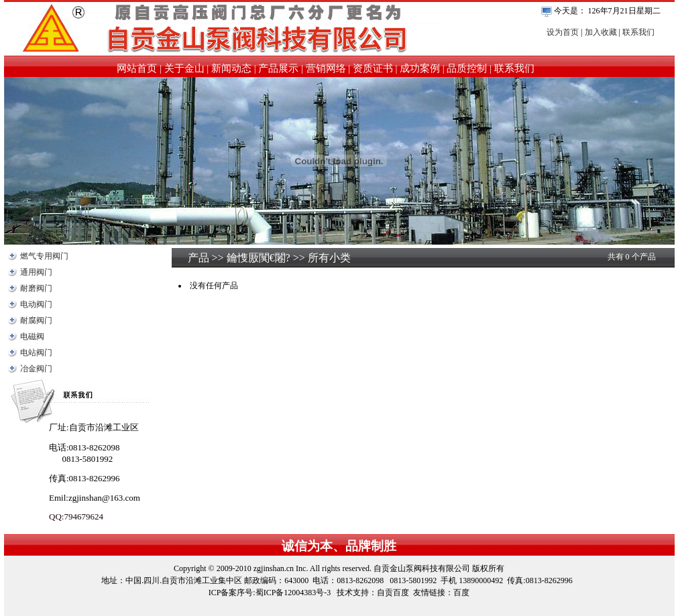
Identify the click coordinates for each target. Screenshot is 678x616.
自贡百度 (393, 593)
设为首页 (563, 32)
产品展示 (278, 68)
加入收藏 (601, 32)
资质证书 (373, 68)
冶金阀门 (36, 369)
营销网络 (326, 68)
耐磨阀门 (36, 288)
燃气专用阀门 (44, 256)
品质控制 (467, 68)
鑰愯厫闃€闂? (259, 258)
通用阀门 (36, 272)
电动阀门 (36, 304)
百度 (461, 593)
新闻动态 (231, 68)
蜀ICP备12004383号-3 (293, 593)
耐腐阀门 (36, 320)
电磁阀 (32, 336)
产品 (199, 258)
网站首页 (137, 68)
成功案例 (420, 68)
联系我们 (638, 32)
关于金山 (184, 68)
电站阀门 (36, 353)
